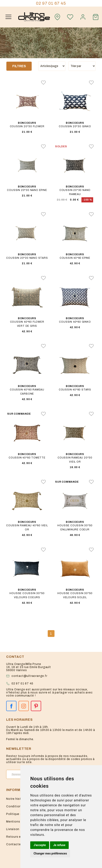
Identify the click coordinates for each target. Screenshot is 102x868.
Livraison (13, 829)
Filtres (19, 66)
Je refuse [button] (59, 845)
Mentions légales (19, 822)
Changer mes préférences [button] (50, 853)
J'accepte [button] (40, 845)
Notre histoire (16, 799)
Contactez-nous (19, 844)
